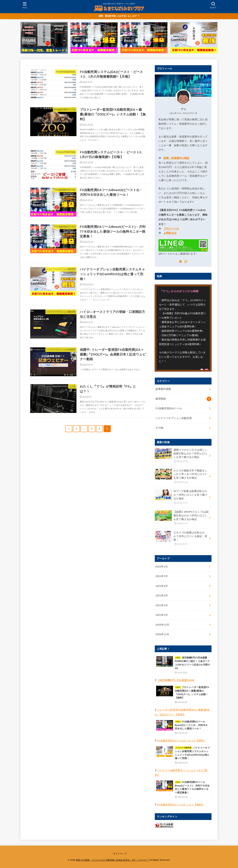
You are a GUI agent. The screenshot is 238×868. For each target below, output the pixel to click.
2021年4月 (162, 586)
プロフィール (171, 229)
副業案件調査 (163, 389)
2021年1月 (162, 615)
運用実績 (161, 399)
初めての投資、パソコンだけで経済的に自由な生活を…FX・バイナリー (112, 860)
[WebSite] (180, 261)
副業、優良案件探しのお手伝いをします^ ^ (119, 16)
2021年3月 (162, 596)
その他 (159, 428)
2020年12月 (162, 625)
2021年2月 (162, 605)
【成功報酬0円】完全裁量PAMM (176, 680)
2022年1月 (162, 567)
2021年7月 (162, 576)
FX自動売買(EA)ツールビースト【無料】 (181, 805)
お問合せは (170, 233)
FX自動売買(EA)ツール (169, 408)
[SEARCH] (213, 5)
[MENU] (25, 5)
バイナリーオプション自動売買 (174, 418)
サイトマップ (120, 854)
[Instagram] (186, 261)
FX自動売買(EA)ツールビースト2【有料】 (181, 741)
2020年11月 (162, 634)
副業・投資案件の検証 (176, 158)
